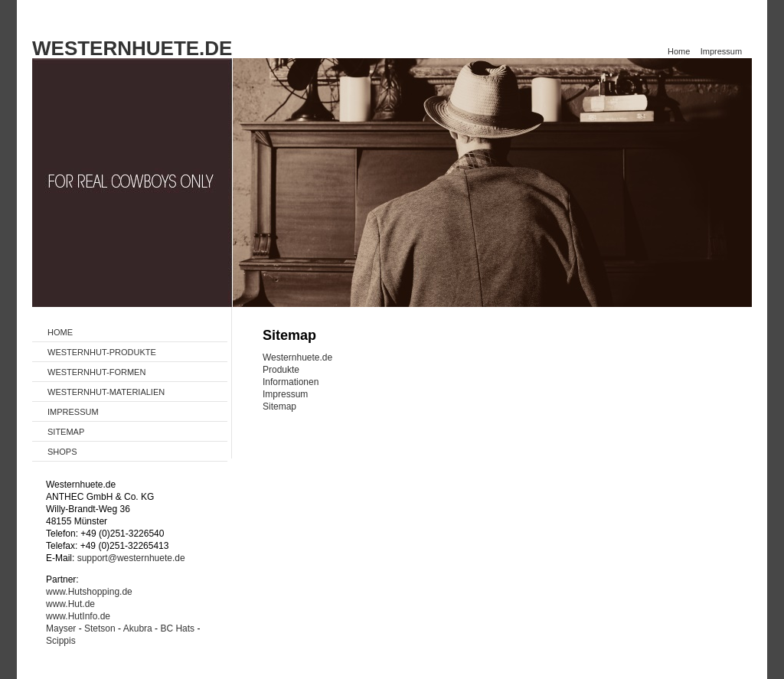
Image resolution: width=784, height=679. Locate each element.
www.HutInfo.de (78, 616)
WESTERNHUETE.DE (132, 48)
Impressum (721, 51)
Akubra (138, 628)
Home (679, 51)
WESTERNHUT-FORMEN (96, 372)
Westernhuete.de (297, 357)
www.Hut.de (70, 604)
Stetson (100, 628)
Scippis (61, 641)
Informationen (291, 382)
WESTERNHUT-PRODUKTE (102, 352)
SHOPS (62, 452)
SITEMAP (66, 432)
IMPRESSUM (73, 412)
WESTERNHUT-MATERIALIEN (106, 392)
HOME (60, 332)
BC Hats (177, 628)
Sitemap (279, 406)
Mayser (61, 628)
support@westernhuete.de (131, 558)
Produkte (281, 370)
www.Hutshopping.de (89, 592)
